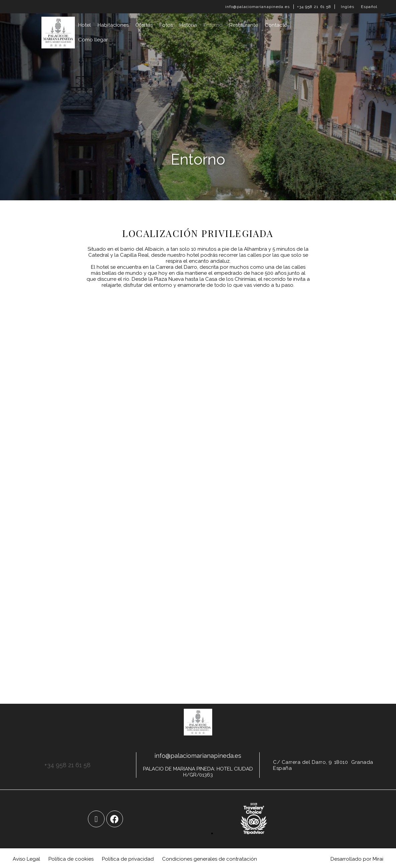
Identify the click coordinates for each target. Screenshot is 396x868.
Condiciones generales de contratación (210, 859)
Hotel (85, 25)
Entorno (213, 25)
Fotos (166, 25)
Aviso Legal (26, 859)
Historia (188, 25)
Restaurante (244, 25)
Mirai (378, 859)
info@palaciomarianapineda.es (258, 7)
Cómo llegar (93, 40)
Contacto (276, 25)
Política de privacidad (128, 859)
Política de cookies (71, 859)
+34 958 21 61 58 (314, 7)
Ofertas (144, 25)
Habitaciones (113, 25)
